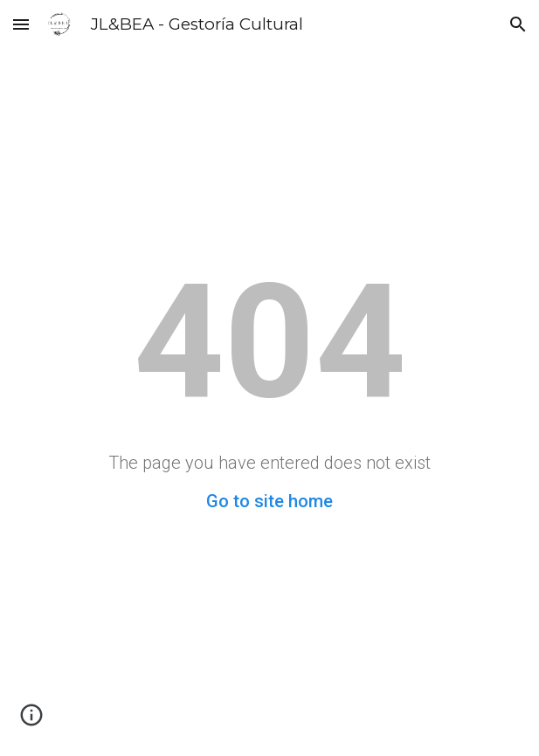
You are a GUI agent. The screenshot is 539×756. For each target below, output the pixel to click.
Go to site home (269, 501)
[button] (21, 24)
